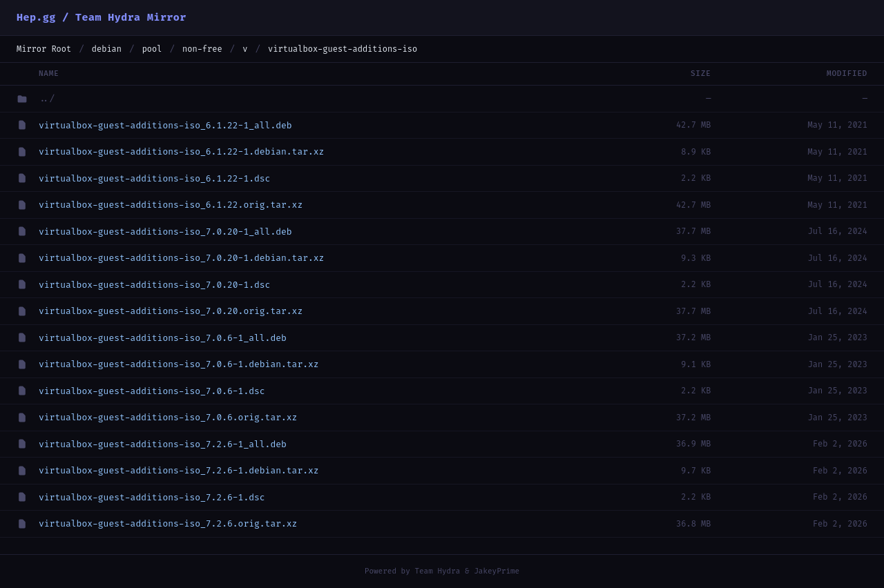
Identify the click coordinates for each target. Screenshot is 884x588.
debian (107, 49)
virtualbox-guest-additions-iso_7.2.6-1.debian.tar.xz (179, 470)
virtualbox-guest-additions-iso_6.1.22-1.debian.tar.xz (181, 151)
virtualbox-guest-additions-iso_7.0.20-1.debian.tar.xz (181, 258)
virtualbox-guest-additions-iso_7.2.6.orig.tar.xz (168, 523)
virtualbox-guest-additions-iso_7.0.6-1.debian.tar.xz (179, 364)
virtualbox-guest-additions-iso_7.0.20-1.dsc (154, 285)
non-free (202, 49)
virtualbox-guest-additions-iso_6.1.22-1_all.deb (165, 125)
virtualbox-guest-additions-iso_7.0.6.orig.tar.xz (168, 417)
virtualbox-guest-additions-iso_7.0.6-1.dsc (152, 391)
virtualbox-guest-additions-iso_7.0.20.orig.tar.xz (171, 311)
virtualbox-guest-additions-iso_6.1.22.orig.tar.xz (171, 205)
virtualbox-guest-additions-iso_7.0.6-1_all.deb (163, 338)
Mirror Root (44, 49)
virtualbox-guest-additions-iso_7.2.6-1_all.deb (163, 444)
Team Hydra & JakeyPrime (467, 571)
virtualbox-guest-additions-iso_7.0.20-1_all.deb (165, 232)
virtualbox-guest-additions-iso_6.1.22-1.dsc (154, 178)
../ (47, 98)
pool (152, 49)
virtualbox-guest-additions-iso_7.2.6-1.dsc (152, 497)
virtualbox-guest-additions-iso (343, 49)
